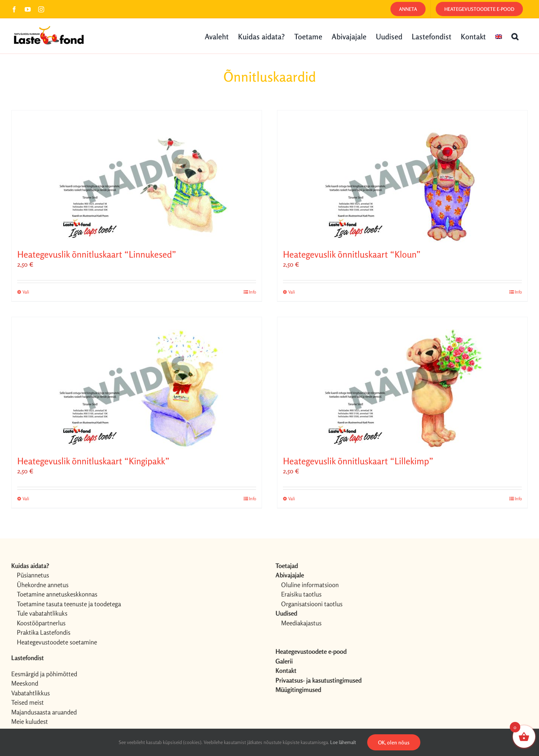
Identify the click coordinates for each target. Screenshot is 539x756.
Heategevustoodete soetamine (57, 642)
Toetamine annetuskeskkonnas (57, 594)
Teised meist (28, 702)
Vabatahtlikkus (31, 693)
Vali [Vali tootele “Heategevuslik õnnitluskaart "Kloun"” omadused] (292, 292)
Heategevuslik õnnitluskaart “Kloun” (352, 254)
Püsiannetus (33, 575)
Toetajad (287, 566)
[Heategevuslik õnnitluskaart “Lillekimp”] (402, 383)
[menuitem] (499, 36)
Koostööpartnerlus (41, 623)
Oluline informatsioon (310, 585)
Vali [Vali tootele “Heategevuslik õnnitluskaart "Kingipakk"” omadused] (26, 499)
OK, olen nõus (394, 742)
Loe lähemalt (343, 742)
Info (252, 292)
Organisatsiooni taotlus (312, 604)
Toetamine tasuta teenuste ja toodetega (69, 604)
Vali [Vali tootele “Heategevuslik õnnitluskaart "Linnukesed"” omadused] (26, 292)
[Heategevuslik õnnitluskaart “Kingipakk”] (137, 383)
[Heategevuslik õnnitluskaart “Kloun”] (402, 176)
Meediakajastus (301, 623)
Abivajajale (290, 575)
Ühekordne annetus (43, 585)
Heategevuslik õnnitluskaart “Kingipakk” (93, 461)
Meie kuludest (30, 721)
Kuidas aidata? (30, 566)
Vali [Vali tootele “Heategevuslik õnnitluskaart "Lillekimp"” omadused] (292, 499)
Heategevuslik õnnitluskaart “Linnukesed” (97, 254)
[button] (515, 36)
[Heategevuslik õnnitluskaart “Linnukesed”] (137, 176)
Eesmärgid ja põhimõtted (44, 674)
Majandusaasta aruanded (44, 712)
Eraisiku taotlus (301, 594)
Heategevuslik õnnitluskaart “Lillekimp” (358, 461)
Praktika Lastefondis (44, 632)
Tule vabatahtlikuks (42, 613)
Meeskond (25, 683)
